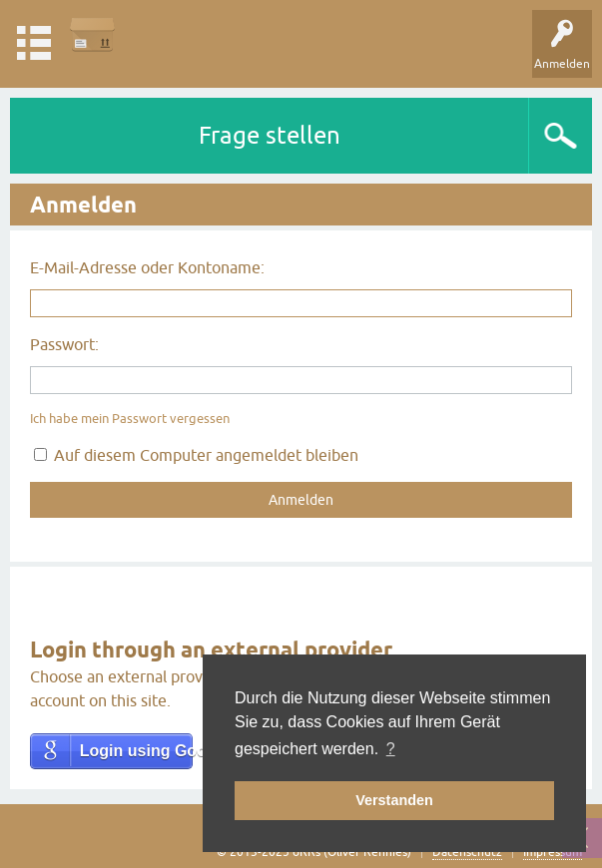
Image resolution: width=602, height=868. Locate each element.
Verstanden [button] (394, 800)
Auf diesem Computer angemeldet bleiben (196, 455)
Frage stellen (270, 135)
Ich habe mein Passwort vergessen (130, 419)
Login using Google (136, 751)
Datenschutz (467, 852)
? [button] (391, 749)
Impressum (553, 852)
